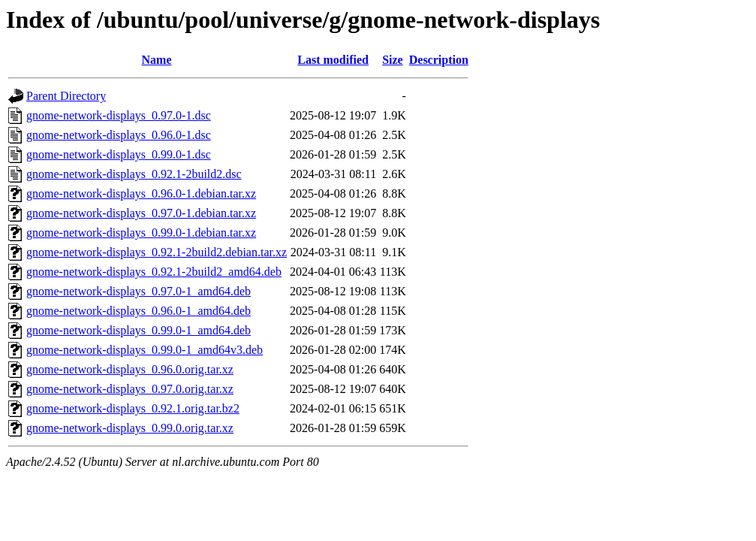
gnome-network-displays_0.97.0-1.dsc (119, 115)
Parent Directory (66, 96)
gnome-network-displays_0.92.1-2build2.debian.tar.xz (157, 252)
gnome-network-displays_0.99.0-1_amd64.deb (139, 330)
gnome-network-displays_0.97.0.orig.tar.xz (130, 389)
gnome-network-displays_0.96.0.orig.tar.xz (130, 369)
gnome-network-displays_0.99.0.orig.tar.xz (130, 428)
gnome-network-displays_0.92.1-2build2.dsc (134, 174)
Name (157, 60)
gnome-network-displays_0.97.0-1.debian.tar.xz (141, 213)
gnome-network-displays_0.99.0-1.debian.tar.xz (141, 233)
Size (393, 60)
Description (439, 60)
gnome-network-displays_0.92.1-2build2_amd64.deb (154, 272)
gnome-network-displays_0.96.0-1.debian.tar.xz (141, 193)
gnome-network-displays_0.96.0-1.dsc (119, 135)
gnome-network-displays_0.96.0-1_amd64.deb (139, 311)
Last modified (333, 60)
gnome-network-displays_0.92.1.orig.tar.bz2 (133, 408)
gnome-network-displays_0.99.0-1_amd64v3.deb (145, 350)
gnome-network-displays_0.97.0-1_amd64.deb (139, 291)
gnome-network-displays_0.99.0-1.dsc (119, 154)
